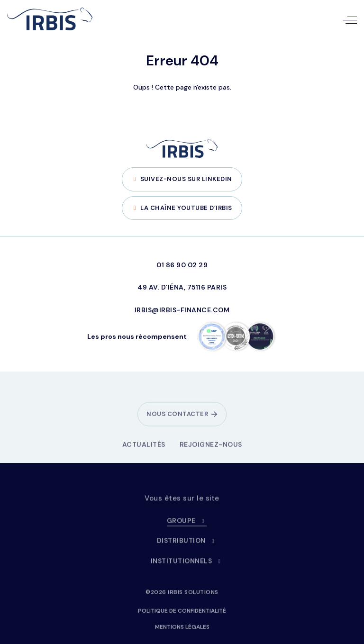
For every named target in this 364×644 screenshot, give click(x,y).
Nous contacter (177, 417)
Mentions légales (182, 630)
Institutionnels (187, 564)
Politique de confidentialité (182, 614)
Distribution (187, 544)
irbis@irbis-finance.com (182, 310)
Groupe (187, 524)
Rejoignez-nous (211, 448)
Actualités (144, 448)
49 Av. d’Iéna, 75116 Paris (182, 287)
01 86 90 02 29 (182, 265)
